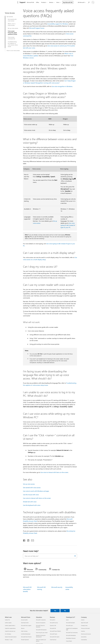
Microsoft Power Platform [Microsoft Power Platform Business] (55, 631)
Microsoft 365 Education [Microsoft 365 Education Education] (41, 630)
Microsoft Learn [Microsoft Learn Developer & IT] (69, 625)
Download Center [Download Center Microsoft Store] (25, 623)
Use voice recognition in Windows (62, 86)
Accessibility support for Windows (58, 24)
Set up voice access (13, 28)
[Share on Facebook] (24, 540)
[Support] (22, 2)
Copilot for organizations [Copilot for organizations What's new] (10, 628)
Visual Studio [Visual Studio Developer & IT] (69, 641)
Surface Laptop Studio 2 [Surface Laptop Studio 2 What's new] (10, 625)
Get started (10, 17)
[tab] (29, 569)
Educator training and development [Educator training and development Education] (41, 636)
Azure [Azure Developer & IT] (67, 620)
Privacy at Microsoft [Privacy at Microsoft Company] (85, 628)
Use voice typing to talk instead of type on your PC (68, 225)
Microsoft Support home (37, 28)
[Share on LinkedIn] (28, 540)
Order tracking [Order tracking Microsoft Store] (24, 631)
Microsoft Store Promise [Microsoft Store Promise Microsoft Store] (26, 637)
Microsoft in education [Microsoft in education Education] (41, 620)
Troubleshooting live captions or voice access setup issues (13, 44)
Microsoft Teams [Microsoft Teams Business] (54, 634)
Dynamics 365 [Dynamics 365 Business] (53, 625)
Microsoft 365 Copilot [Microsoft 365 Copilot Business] (55, 637)
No (65, 611)
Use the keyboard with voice (32, 505)
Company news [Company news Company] (84, 625)
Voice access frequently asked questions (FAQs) (12, 33)
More (58, 2)
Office (37, 2)
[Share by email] (32, 540)
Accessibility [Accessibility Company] (84, 637)
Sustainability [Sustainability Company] (84, 640)
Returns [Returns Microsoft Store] (23, 628)
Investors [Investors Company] (83, 631)
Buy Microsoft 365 (68, 2)
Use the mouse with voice (31, 495)
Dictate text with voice (30, 502)
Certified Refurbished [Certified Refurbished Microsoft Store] (26, 634)
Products (44, 2)
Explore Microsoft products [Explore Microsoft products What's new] (11, 637)
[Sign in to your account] (93, 2)
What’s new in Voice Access (12, 25)
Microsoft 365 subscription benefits (27, 589)
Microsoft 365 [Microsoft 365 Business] (53, 628)
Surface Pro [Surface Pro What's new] (7, 620)
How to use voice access (13, 51)
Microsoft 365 (30, 2)
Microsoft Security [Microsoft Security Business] (54, 623)
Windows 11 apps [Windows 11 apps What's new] (9, 640)
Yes (55, 611)
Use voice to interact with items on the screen (54, 472)
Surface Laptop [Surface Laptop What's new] (8, 623)
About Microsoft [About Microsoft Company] (84, 623)
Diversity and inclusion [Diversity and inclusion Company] (86, 634)
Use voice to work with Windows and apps (36, 491)
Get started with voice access (12, 20)
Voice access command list (11, 38)
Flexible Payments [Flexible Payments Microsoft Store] (25, 640)
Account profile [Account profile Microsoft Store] (24, 620)
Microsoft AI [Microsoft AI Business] (53, 620)
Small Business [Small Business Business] (53, 640)
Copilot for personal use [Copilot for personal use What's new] (10, 631)
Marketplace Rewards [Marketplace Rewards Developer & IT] (71, 638)
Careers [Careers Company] (83, 620)
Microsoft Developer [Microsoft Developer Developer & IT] (70, 623)
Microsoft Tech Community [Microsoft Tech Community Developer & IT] (72, 633)
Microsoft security (57, 587)
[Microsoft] (11, 2)
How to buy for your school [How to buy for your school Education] (42, 633)
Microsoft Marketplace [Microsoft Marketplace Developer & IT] (71, 635)
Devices (51, 2)
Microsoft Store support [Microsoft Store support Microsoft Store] (26, 625)
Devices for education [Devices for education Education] (41, 623)
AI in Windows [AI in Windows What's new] (8, 634)
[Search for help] (89, 2)
